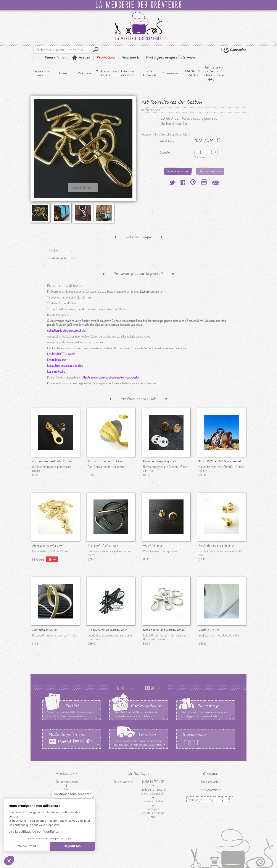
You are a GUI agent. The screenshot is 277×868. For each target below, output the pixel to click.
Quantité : (165, 152)
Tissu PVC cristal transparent (220, 461)
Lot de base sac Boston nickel (164, 630)
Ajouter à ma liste (210, 171)
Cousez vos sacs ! (41, 73)
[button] (9, 861)
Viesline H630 (209, 630)
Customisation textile (106, 73)
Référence (148, 110)
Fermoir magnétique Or (160, 461)
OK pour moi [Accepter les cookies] (73, 846)
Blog (67, 789)
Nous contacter (210, 782)
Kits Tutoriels (149, 73)
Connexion (238, 50)
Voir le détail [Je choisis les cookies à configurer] (27, 846)
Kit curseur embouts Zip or (52, 461)
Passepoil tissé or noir (103, 545)
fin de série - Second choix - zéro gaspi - (214, 73)
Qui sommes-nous (67, 782)
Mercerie (84, 73)
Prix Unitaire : (167, 141)
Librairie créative (128, 73)
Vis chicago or (153, 545)
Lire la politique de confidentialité (34, 832)
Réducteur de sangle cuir (153, 815)
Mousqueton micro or (47, 545)
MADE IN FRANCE (192, 73)
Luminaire (171, 73)
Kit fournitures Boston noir (107, 630)
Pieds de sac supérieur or (217, 545)
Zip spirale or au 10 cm (105, 461)
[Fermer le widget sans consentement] (73, 794)
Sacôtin (144, 291)
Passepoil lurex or (45, 630)
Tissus (63, 73)
